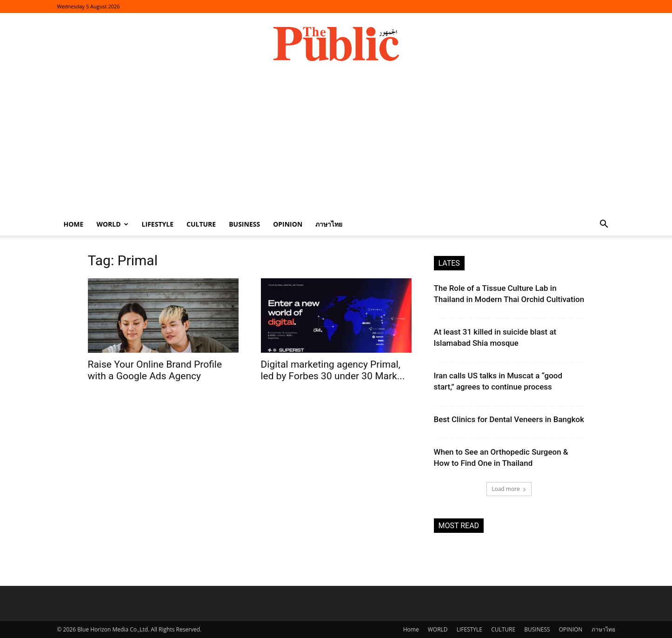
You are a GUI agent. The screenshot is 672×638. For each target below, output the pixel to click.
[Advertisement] (336, 143)
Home (74, 224)
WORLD (112, 224)
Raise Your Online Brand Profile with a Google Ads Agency (155, 370)
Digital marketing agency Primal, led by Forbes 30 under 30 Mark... (333, 370)
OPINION (288, 224)
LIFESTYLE (158, 224)
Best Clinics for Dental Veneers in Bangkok (509, 419)
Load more (509, 489)
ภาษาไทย (329, 224)
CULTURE (201, 224)
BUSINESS (244, 224)
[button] (604, 225)
